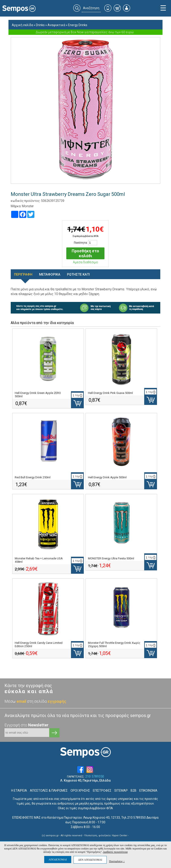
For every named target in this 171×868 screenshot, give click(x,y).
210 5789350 (95, 777)
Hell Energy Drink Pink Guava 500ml (110, 393)
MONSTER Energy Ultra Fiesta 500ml (111, 558)
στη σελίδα (47, 701)
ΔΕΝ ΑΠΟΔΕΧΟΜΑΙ (90, 860)
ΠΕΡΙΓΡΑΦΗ (23, 274)
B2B (133, 791)
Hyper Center (120, 836)
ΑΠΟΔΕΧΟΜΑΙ (58, 860)
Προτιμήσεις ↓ (117, 861)
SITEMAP (121, 791)
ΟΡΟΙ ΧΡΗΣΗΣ (80, 791)
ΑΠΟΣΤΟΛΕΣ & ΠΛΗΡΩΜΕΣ (49, 791)
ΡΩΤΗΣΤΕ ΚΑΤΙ (78, 274)
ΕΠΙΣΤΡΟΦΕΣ (102, 791)
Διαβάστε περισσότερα (115, 852)
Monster (28, 206)
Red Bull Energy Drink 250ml (33, 477)
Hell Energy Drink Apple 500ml (107, 477)
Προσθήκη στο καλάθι (85, 253)
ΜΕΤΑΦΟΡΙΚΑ (50, 274)
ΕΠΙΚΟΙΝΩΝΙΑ (148, 791)
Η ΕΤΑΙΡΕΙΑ (19, 791)
